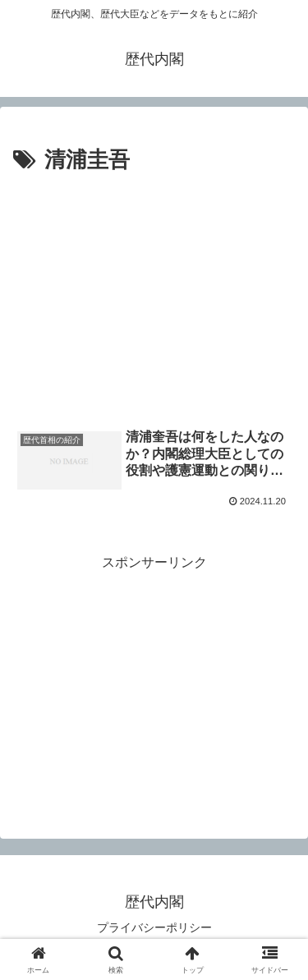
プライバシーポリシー (154, 927)
